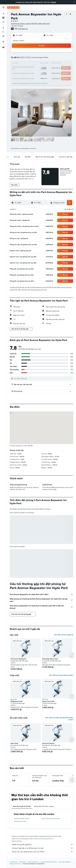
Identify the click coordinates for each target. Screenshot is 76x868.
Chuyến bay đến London (22, 818)
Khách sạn (23, 862)
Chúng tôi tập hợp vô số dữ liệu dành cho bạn (42, 848)
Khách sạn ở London (20, 821)
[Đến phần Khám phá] (3, 28)
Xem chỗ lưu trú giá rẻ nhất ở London (61, 675)
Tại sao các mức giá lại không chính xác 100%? (42, 852)
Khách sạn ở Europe (33, 862)
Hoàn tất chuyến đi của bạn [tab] (22, 806)
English (54, 2)
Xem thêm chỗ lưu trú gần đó (64, 635)
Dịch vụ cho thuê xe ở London (51, 818)
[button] (74, 2)
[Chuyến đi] (3, 42)
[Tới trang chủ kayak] (13, 7)
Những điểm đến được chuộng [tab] (44, 806)
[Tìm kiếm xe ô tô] (3, 22)
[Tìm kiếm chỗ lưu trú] (3, 18)
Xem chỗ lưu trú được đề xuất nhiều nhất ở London (59, 719)
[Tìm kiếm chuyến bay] (3, 14)
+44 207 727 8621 (17, 26)
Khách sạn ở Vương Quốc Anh (49, 862)
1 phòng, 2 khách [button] (18, 40)
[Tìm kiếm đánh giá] (43, 378)
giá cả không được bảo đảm (46, 839)
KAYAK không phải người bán (42, 844)
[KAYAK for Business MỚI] (3, 36)
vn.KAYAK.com (14, 862)
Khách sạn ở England (65, 862)
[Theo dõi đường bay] (3, 32)
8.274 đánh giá (23, 29)
